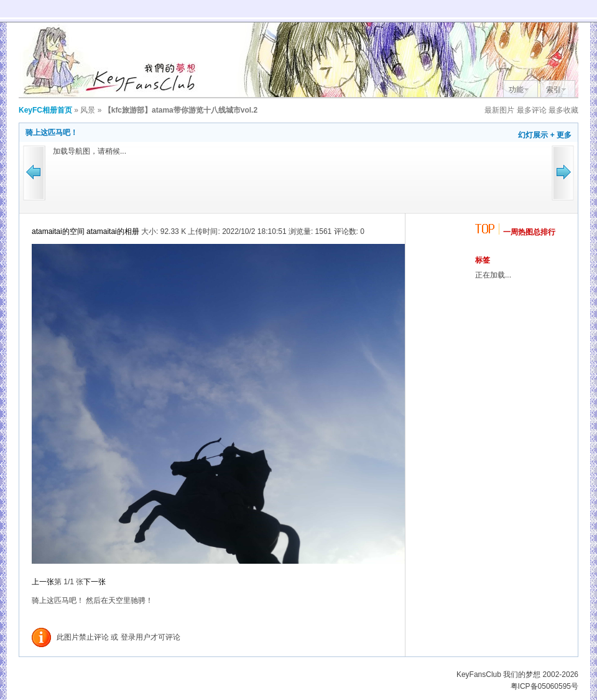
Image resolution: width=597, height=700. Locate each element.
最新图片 (499, 110)
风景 (88, 110)
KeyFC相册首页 (45, 110)
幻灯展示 (533, 135)
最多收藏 (563, 110)
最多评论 (532, 110)
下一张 (95, 582)
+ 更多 (561, 135)
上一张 (43, 582)
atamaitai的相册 (113, 231)
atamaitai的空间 (58, 231)
